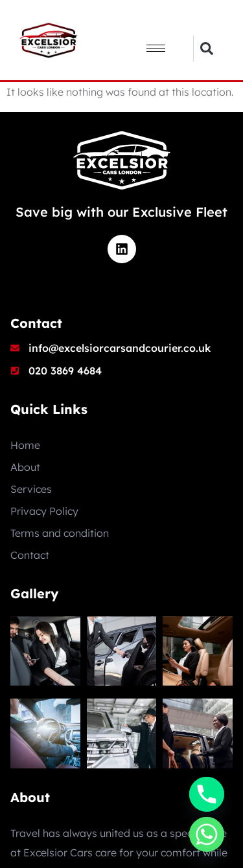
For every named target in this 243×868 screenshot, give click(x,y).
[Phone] (207, 794)
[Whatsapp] (207, 834)
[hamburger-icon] (156, 48)
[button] (206, 49)
